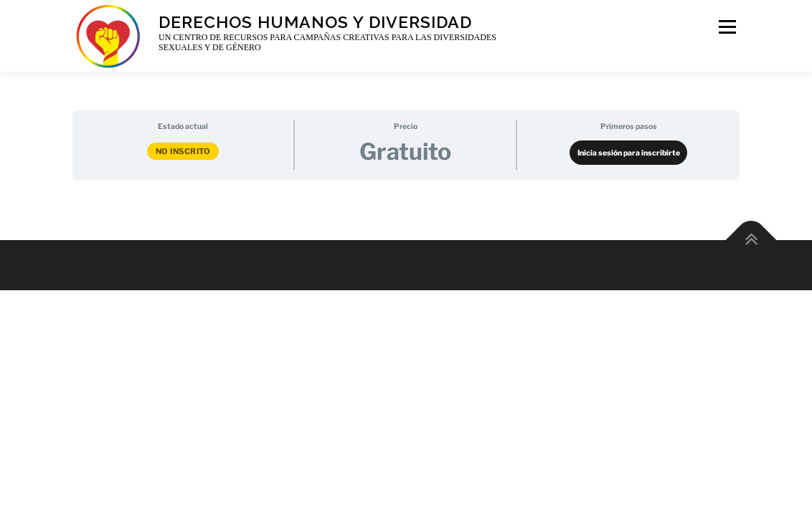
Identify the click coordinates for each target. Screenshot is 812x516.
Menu (726, 27)
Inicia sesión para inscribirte (629, 153)
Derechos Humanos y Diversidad (315, 21)
